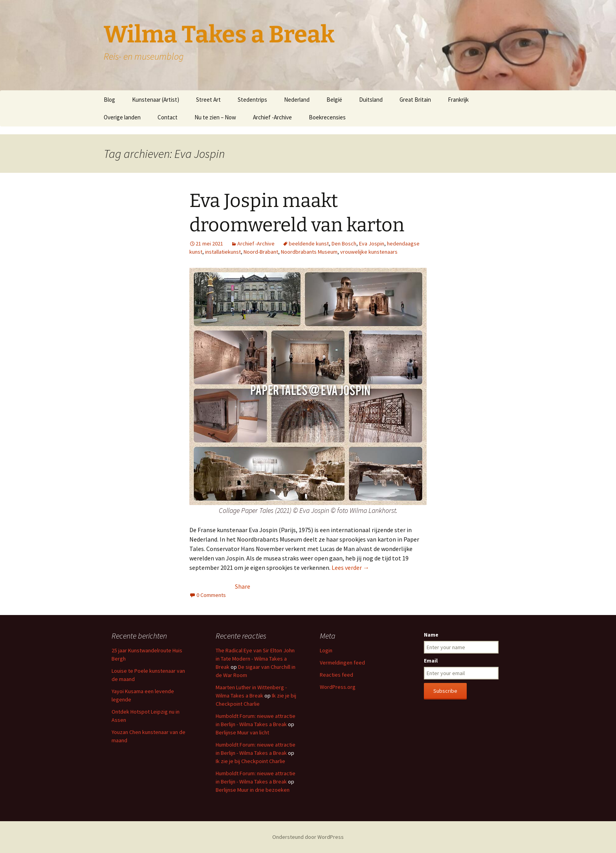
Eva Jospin (372, 243)
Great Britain (415, 100)
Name (431, 635)
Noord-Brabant (261, 252)
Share (243, 586)
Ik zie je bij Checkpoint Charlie (250, 761)
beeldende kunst (309, 243)
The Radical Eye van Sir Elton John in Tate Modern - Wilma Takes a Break (255, 659)
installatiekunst (223, 252)
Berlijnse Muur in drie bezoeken (253, 790)
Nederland (297, 100)
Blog (109, 100)
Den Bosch (344, 243)
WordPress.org (338, 687)
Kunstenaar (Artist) (156, 100)
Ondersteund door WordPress (308, 837)
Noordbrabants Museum (309, 252)
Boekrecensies (327, 117)
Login (326, 650)
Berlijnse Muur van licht (242, 732)
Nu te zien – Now (215, 117)
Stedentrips (252, 100)
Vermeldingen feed (342, 663)
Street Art (208, 100)
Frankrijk (458, 100)
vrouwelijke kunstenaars (369, 252)
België (334, 100)
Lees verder (350, 567)
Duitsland (371, 100)
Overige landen (122, 117)
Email (431, 661)
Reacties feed (336, 675)
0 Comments (211, 595)
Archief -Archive (272, 117)
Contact (168, 117)
